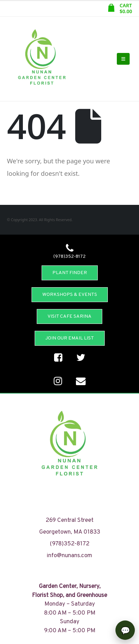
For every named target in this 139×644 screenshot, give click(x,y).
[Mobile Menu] (123, 59)
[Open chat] (125, 630)
